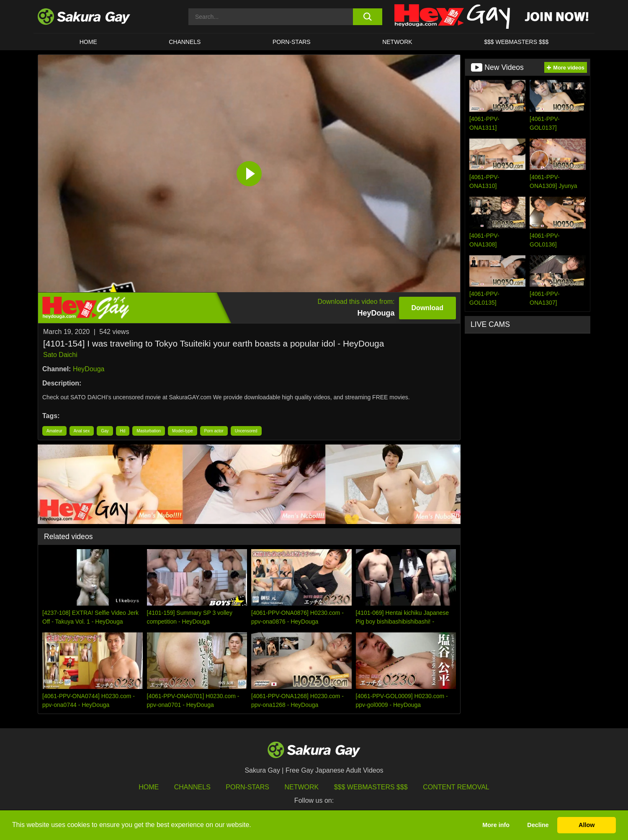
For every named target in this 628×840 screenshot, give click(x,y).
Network (397, 42)
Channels (185, 42)
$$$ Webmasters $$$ (371, 787)
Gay (105, 431)
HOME (88, 42)
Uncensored (246, 431)
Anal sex (82, 431)
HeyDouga (89, 369)
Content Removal (456, 787)
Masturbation (149, 431)
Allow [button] (587, 825)
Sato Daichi (60, 355)
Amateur (54, 431)
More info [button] (496, 825)
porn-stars (292, 42)
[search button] (367, 17)
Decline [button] (538, 825)
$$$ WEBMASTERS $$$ (516, 42)
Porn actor (214, 431)
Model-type (182, 431)
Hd (123, 431)
